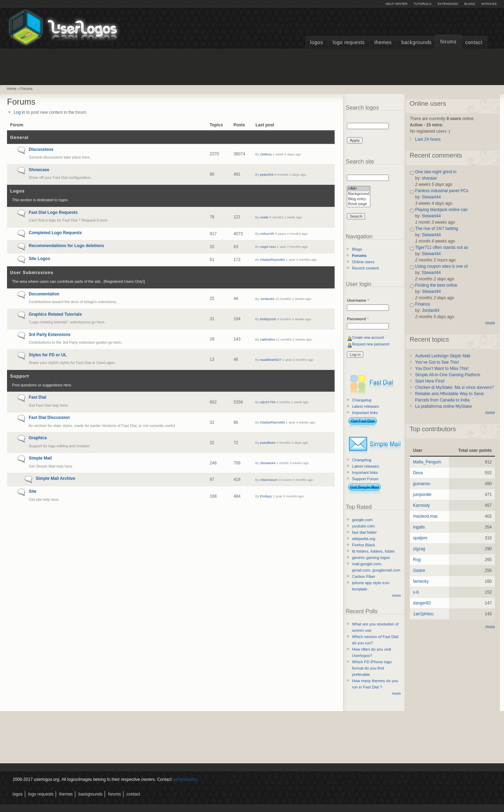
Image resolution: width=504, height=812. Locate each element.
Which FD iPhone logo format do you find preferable (372, 668)
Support (20, 376)
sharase (429, 178)
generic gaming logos (371, 558)
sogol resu (268, 247)
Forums (448, 42)
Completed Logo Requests (55, 233)
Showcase (39, 170)
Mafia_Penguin (427, 462)
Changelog (362, 400)
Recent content (366, 268)
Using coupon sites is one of (441, 266)
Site (33, 491)
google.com (362, 520)
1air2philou (423, 614)
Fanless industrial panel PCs (442, 191)
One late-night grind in (436, 172)
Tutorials (422, 4)
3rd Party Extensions (50, 335)
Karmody (421, 505)
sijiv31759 (268, 402)
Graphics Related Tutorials (55, 314)
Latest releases (366, 406)
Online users (363, 262)
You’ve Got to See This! (437, 362)
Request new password (371, 344)
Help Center (396, 4)
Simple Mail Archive (55, 478)
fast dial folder (365, 532)
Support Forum (365, 479)
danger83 (422, 603)
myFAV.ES (489, 4)
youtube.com (363, 526)
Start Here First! (430, 381)
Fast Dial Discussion (49, 418)
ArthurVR (267, 234)
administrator (185, 779)
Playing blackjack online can (441, 210)
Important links (365, 413)
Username (358, 300)
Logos (316, 43)
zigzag (419, 549)
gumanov (422, 484)
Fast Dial (37, 397)
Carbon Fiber (364, 576)
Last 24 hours (428, 139)
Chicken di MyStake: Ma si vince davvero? (454, 387)
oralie (264, 217)
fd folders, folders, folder (373, 551)
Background (359, 194)
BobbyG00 (268, 319)
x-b (416, 592)
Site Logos (39, 259)
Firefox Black (364, 545)
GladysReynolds (272, 260)
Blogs (470, 4)
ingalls (419, 527)
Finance (423, 304)
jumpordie (422, 495)
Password (358, 319)
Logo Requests (349, 43)
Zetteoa (266, 154)
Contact (474, 43)
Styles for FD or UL (48, 355)
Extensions (448, 4)
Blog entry (359, 199)
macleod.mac (425, 516)
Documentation (44, 294)
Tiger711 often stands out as (442, 247)
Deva (418, 473)
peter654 (267, 174)
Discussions (41, 149)
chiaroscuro (269, 480)
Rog (417, 560)
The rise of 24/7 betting (437, 229)
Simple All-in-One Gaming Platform (448, 375)
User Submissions (32, 273)
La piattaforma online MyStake (443, 406)
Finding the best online (436, 285)
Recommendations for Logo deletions (66, 246)
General (19, 138)
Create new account (368, 338)
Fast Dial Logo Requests (53, 212)
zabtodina (267, 339)
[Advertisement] (252, 66)
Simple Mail (40, 458)
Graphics (38, 438)
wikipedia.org (364, 539)
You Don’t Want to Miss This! (442, 369)
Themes (383, 43)
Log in (19, 112)
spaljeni (420, 538)
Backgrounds (417, 43)
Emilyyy (266, 496)
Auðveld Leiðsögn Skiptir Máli (443, 356)
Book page (359, 204)
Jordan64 (267, 299)
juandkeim (268, 443)
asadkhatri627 (271, 360)
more (397, 595)
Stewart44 (268, 463)
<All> (359, 189)
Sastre (419, 570)
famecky (421, 581)
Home (12, 89)
